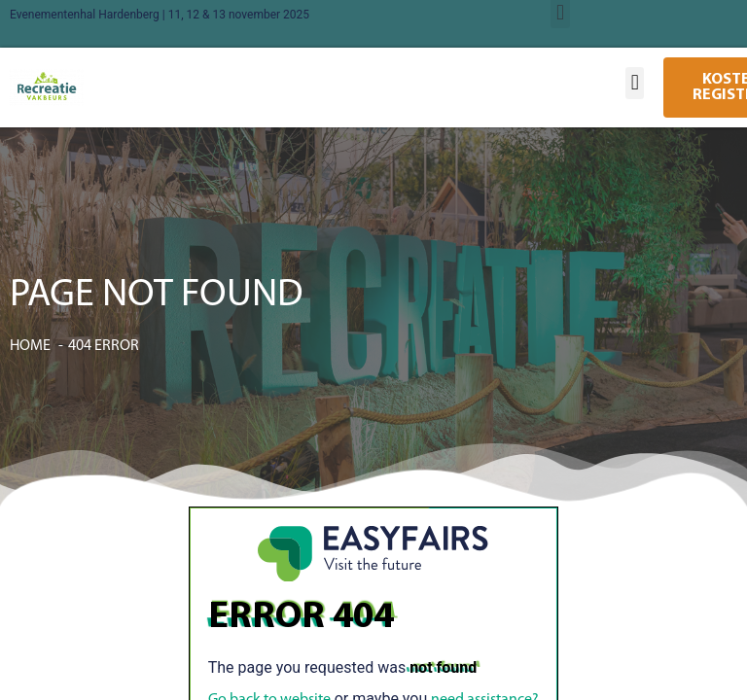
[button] (635, 83)
